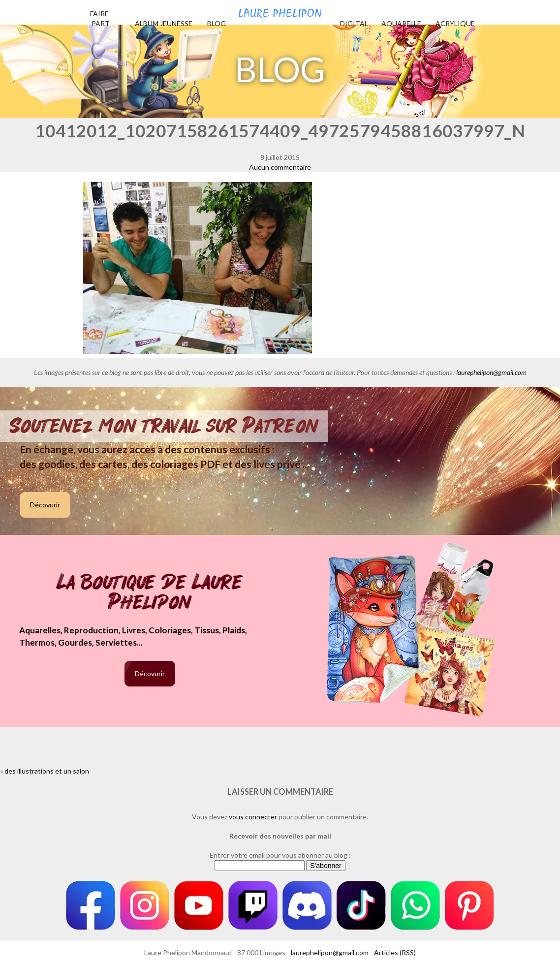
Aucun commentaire (280, 167)
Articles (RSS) (395, 952)
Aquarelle (401, 23)
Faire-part (101, 18)
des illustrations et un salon (47, 771)
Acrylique (455, 23)
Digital (354, 23)
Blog (217, 23)
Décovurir (45, 505)
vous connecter (253, 817)
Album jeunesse (164, 23)
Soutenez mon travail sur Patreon (164, 426)
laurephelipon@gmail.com (491, 372)
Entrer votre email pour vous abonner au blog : (280, 855)
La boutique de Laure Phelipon (150, 593)
